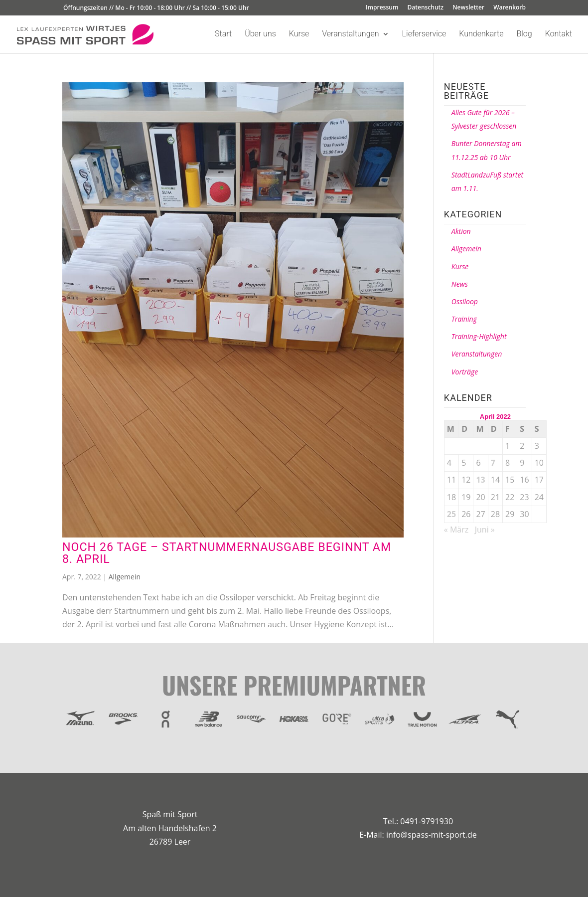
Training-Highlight (479, 336)
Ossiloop (465, 301)
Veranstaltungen (350, 34)
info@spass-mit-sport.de (432, 835)
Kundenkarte (481, 34)
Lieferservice (424, 34)
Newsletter (468, 8)
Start (223, 34)
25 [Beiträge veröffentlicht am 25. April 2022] (451, 514)
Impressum (382, 8)
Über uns (260, 34)
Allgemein (125, 577)
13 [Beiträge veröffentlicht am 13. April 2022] (480, 480)
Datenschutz (426, 8)
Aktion (461, 231)
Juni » (485, 530)
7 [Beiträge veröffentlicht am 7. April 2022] (493, 463)
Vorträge (465, 372)
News (460, 284)
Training (464, 319)
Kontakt (559, 34)
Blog (524, 34)
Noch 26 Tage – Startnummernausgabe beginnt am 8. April (227, 553)
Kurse (299, 34)
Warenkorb (510, 8)
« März (456, 530)
